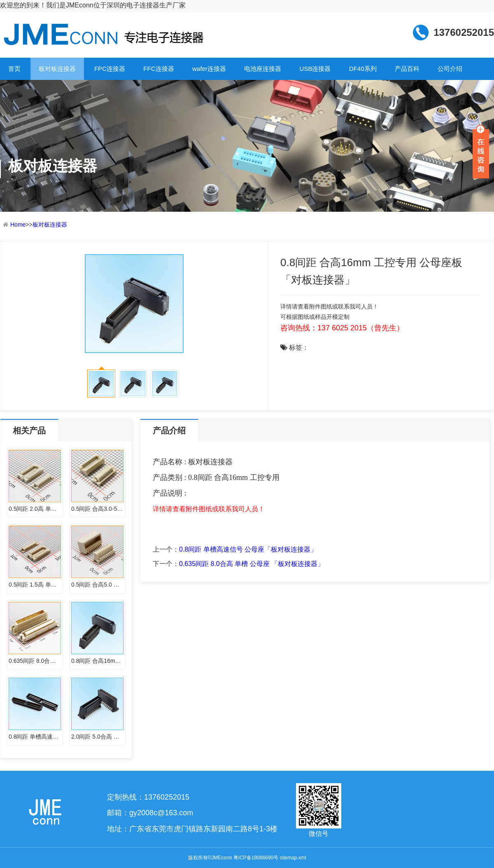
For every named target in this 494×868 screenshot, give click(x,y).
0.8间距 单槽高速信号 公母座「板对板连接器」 (248, 549)
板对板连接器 (57, 69)
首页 (14, 69)
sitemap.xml (293, 858)
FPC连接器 (110, 69)
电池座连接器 (263, 69)
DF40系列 (363, 69)
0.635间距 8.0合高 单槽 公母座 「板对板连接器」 (252, 564)
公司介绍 (450, 69)
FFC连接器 (158, 69)
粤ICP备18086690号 (256, 858)
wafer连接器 (209, 69)
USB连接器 (315, 69)
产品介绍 (169, 430)
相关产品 (29, 430)
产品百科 (407, 69)
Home (18, 225)
